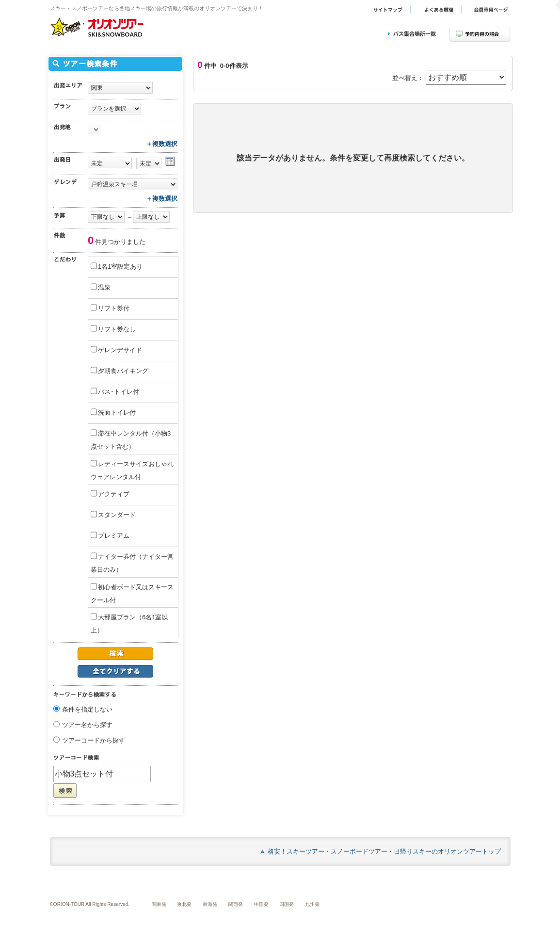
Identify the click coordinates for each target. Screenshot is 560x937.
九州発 (312, 904)
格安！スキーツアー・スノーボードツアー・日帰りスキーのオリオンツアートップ (384, 851)
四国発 (287, 904)
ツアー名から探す (87, 725)
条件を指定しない (87, 710)
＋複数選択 (162, 144)
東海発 (210, 904)
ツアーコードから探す (94, 741)
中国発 (261, 904)
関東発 (159, 904)
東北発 (184, 904)
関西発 (236, 904)
